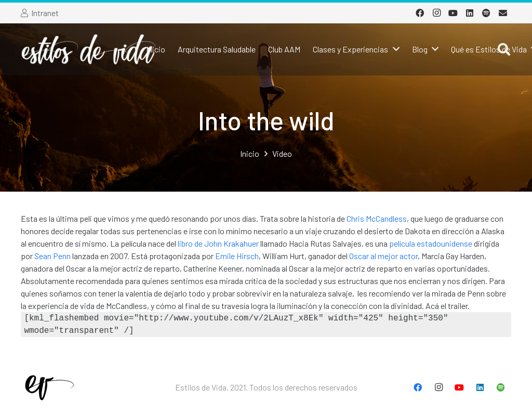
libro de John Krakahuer (218, 243)
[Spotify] (486, 13)
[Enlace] (89, 49)
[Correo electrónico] (503, 13)
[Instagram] (436, 13)
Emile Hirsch (237, 256)
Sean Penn (52, 256)
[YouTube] (453, 13)
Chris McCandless (377, 218)
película (402, 243)
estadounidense (444, 243)
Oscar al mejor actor (383, 256)
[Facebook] (420, 13)
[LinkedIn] (470, 13)
